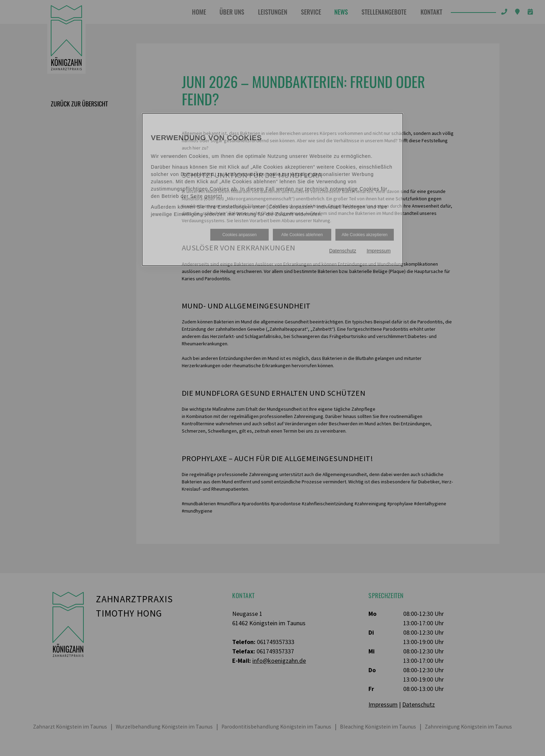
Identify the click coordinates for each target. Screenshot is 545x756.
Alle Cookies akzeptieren (365, 235)
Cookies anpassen (240, 235)
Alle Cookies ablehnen (302, 235)
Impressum (379, 251)
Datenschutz (343, 251)
